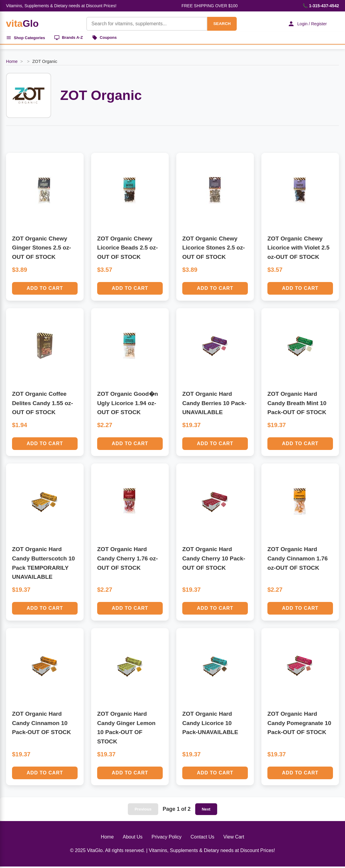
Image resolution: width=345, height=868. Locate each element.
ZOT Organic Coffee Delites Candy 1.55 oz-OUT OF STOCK (43, 405)
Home (12, 63)
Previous (143, 811)
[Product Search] (143, 24)
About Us (133, 838)
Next (206, 811)
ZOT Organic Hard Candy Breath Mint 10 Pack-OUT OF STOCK (297, 405)
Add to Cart (45, 290)
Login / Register (304, 24)
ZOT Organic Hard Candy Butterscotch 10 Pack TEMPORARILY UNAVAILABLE (43, 564)
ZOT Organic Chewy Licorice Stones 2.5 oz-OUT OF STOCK (214, 249)
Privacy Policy (167, 838)
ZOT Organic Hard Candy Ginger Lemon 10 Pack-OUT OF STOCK (126, 729)
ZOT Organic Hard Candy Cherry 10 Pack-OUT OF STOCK (214, 560)
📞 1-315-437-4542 (321, 6)
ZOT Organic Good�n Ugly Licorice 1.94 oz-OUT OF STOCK (128, 405)
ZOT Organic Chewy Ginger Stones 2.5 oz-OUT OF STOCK (42, 249)
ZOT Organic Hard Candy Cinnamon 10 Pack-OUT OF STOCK (42, 724)
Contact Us (202, 838)
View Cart (234, 838)
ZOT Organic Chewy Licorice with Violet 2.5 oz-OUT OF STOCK (299, 249)
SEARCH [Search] (218, 24)
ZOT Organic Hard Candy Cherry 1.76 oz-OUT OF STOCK (128, 560)
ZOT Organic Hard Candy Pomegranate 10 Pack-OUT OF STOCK (299, 724)
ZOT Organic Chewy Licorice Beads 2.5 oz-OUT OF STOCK (128, 249)
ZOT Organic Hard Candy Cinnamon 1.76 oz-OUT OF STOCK (297, 560)
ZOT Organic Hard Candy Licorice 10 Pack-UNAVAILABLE (210, 724)
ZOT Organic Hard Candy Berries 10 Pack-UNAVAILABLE (214, 405)
